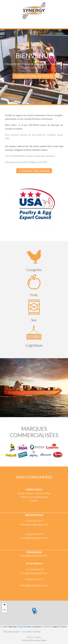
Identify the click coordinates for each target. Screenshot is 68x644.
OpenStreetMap (25, 627)
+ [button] (5, 605)
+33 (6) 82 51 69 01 (34, 521)
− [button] (5, 610)
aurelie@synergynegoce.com (34, 538)
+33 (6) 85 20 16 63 (34, 534)
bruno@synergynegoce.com (34, 573)
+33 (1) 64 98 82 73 (34, 569)
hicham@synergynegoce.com (34, 524)
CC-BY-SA (47, 627)
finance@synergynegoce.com (34, 556)
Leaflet (5, 627)
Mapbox (64, 627)
